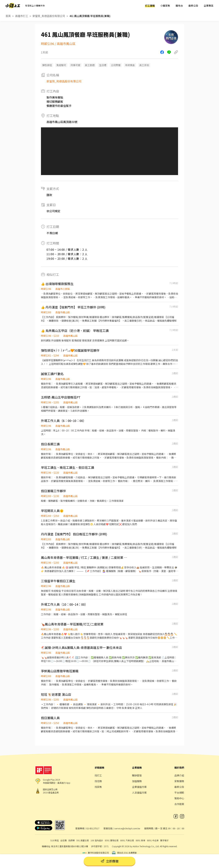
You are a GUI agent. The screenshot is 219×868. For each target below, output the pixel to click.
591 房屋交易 (83, 840)
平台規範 (179, 793)
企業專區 (209, 6)
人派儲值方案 (139, 793)
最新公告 (193, 6)
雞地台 (179, 6)
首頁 (8, 16)
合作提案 (179, 804)
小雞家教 (165, 6)
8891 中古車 (153, 840)
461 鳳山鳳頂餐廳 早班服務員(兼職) (90, 16)
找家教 (98, 787)
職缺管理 (137, 775)
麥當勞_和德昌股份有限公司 (49, 16)
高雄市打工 (22, 16)
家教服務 (179, 781)
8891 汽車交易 (127, 840)
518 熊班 (54, 840)
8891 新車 (140, 840)
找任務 (98, 781)
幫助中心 (179, 798)
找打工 (98, 775)
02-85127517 (93, 828)
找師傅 (71, 840)
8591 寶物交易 (112, 840)
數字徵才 (165, 840)
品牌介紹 (179, 775)
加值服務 (137, 781)
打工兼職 (150, 6)
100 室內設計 (97, 840)
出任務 (64, 840)
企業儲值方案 (139, 787)
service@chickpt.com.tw (127, 828)
